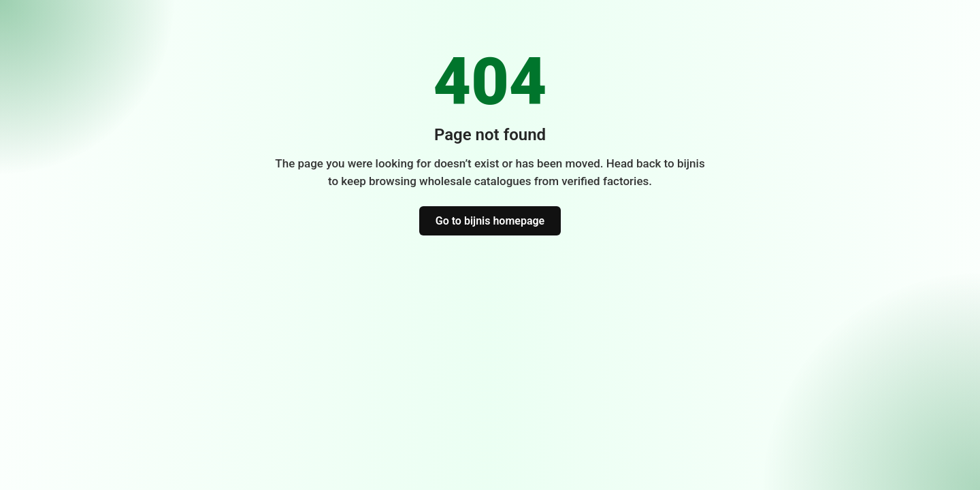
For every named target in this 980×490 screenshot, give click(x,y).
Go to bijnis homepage (490, 221)
